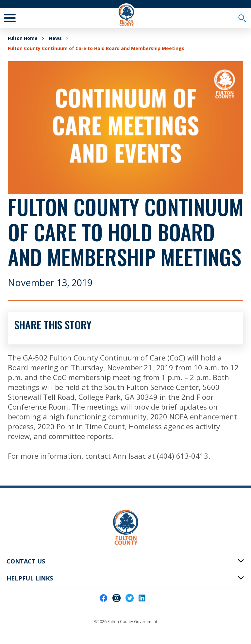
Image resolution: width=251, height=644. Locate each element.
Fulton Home (23, 38)
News (55, 38)
